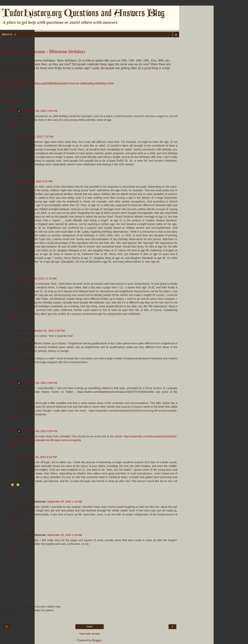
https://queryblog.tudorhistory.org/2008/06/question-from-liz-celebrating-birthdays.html (58, 83)
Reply (14, 125)
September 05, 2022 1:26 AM (64, 535)
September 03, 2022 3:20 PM (40, 111)
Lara (14, 111)
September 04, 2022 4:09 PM (40, 431)
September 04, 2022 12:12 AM (38, 278)
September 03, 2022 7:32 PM (36, 137)
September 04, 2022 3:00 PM (47, 331)
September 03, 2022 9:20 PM (35, 181)
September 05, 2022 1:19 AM (64, 502)
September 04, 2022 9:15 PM (39, 457)
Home (90, 627)
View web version (90, 634)
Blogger (97, 640)
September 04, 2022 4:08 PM (40, 383)
